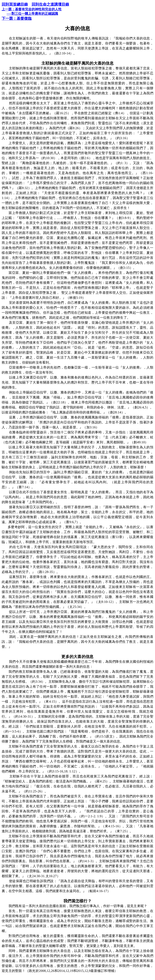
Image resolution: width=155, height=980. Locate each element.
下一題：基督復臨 (17, 18)
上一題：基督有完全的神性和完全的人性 (32, 9)
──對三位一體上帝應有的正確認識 (32, 14)
